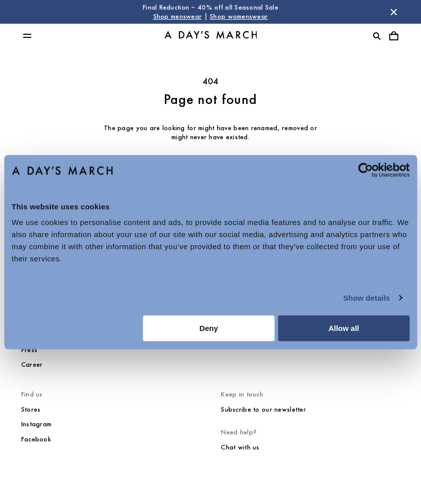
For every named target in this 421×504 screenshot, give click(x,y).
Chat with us (240, 447)
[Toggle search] (377, 36)
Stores (31, 409)
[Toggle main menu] (27, 36)
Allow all (344, 328)
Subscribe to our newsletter (263, 409)
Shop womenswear (239, 16)
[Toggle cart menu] (394, 36)
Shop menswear (178, 16)
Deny (209, 328)
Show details (367, 298)
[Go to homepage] (211, 36)
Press (29, 350)
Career (32, 365)
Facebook (36, 439)
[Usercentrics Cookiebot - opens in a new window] (365, 170)
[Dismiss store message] (394, 12)
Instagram (37, 424)
